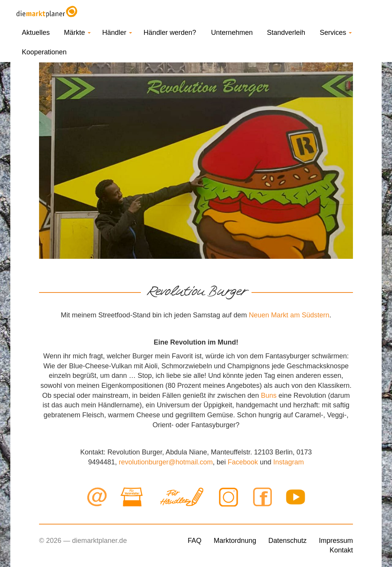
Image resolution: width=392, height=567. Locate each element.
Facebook (243, 462)
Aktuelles (36, 33)
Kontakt (341, 550)
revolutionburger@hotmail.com (166, 462)
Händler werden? (170, 33)
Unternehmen (232, 33)
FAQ (194, 541)
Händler (117, 33)
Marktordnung (235, 541)
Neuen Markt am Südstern (289, 315)
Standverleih (286, 33)
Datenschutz (287, 541)
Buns (269, 395)
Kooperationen (44, 52)
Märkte (77, 33)
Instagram (289, 462)
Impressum (336, 541)
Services (336, 33)
